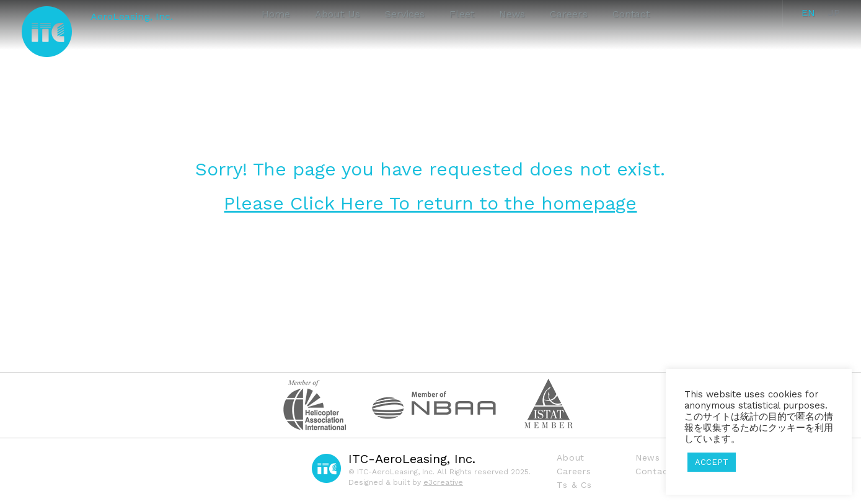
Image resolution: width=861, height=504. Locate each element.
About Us (338, 14)
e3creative (443, 482)
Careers (569, 14)
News (512, 14)
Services (405, 14)
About (571, 458)
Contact (631, 14)
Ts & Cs (574, 485)
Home (276, 14)
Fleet (461, 14)
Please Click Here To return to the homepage (430, 203)
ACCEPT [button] (712, 462)
